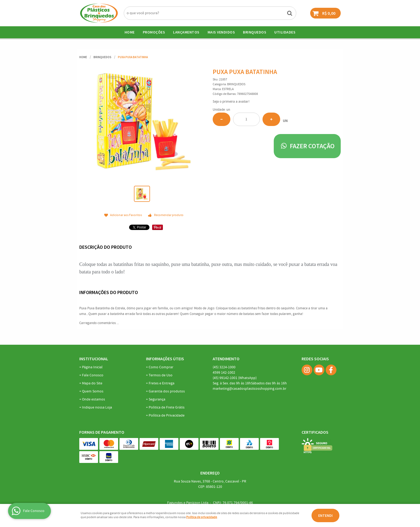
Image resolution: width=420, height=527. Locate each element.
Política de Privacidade (167, 415)
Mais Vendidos (221, 32)
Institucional (94, 359)
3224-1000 (224, 367)
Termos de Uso (161, 375)
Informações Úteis (165, 359)
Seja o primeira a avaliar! (231, 102)
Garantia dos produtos (167, 391)
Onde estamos (93, 399)
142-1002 (224, 373)
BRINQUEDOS (255, 32)
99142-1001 (235, 378)
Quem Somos (93, 391)
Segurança (157, 399)
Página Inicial (92, 367)
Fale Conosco (93, 375)
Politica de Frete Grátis (167, 407)
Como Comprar (161, 367)
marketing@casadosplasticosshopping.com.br (250, 389)
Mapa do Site (92, 383)
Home (130, 32)
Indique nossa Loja (97, 407)
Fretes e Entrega (162, 383)
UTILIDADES (285, 32)
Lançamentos (186, 32)
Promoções (154, 32)
